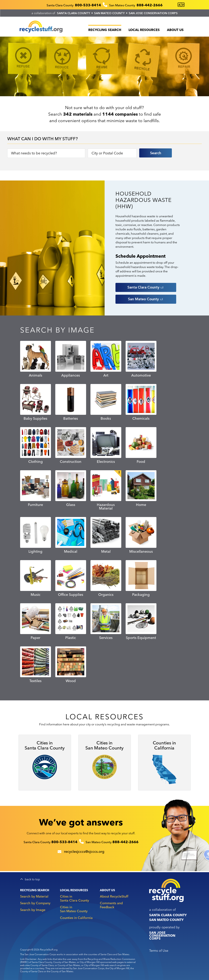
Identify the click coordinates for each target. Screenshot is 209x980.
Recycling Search (105, 30)
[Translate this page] (181, 5)
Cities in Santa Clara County (75, 898)
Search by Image (33, 910)
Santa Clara (146, 287)
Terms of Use (159, 951)
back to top (32, 879)
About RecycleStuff (114, 896)
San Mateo (146, 299)
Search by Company (35, 903)
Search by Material (34, 896)
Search (156, 153)
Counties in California (76, 918)
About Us (175, 30)
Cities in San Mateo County (74, 909)
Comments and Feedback (111, 905)
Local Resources (144, 30)
